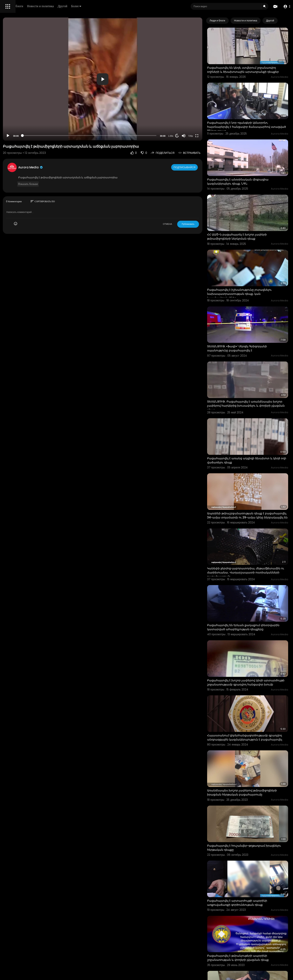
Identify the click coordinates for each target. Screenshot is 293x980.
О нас (8, 132)
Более (132, 6)
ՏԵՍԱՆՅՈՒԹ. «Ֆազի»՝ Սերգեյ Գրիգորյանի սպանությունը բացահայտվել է (253, 306)
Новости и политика (96, 6)
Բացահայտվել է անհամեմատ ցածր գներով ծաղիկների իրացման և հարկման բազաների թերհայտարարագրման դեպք (255, 942)
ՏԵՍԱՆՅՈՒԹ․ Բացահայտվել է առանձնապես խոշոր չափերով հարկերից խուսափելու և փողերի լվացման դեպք (254, 356)
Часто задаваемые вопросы (21, 119)
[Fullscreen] (213, 136)
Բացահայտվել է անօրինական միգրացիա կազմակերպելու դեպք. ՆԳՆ (254, 161)
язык (26, 137)
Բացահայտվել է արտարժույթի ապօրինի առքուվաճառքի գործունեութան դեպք (253, 795)
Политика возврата (16, 114)
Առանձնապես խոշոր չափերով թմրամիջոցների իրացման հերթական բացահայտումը (251, 700)
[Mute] (200, 136)
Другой (118, 6)
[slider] (125, 136)
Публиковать (204, 224)
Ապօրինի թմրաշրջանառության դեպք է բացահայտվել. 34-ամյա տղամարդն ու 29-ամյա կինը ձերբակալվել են (255, 453)
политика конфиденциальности (23, 128)
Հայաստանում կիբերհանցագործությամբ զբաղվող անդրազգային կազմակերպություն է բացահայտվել (254, 650)
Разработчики (13, 137)
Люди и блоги (69, 6)
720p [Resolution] (207, 136)
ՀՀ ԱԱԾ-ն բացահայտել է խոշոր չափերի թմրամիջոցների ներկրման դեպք (253, 209)
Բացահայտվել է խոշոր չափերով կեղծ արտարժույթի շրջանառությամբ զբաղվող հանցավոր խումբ (254, 601)
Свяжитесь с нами (24, 132)
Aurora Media (85, 167)
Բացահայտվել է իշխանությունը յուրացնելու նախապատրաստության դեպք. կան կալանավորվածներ (256, 259)
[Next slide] (283, 21)
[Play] (62, 136)
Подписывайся (201, 167)
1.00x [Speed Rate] (187, 136)
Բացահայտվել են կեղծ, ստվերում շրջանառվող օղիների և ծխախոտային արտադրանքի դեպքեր (252, 64)
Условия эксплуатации (18, 123)
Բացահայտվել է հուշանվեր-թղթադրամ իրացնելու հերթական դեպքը (252, 747)
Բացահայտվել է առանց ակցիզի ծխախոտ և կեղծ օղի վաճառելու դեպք (255, 403)
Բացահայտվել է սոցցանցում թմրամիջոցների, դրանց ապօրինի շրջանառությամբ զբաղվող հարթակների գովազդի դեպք (253, 895)
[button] (286, 7)
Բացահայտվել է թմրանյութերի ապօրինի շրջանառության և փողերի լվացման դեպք (254, 843)
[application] (138, 79)
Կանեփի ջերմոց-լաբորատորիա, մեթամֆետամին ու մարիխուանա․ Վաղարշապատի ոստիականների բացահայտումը (249, 504)
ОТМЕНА (184, 224)
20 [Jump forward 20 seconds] (193, 136)
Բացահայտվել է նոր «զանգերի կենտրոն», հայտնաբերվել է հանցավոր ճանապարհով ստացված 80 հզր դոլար (255, 114)
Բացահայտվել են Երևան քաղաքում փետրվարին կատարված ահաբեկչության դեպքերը (254, 552)
